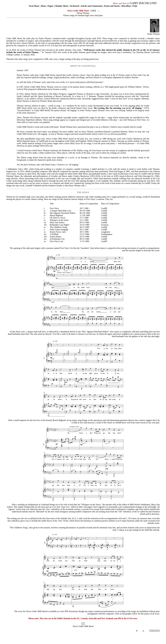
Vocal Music (34, 6)
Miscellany (126, 6)
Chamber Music (61, 6)
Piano (43, 6)
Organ (50, 6)
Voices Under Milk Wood (83, 626)
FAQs (135, 6)
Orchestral (75, 6)
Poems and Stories (112, 6)
